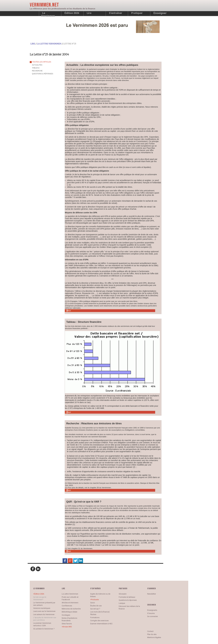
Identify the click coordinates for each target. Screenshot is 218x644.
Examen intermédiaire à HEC (101, 624)
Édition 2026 (39, 594)
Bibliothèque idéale (69, 612)
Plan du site (152, 634)
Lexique (122, 603)
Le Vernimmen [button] (48, 14)
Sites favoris (67, 624)
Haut (69, 311)
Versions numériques (42, 608)
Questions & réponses (128, 600)
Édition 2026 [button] (72, 13)
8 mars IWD (67, 627)
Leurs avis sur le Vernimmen (44, 611)
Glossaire (123, 594)
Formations (95, 617)
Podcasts (95, 600)
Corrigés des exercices (99, 621)
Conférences (67, 606)
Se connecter (153, 616)
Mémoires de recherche (71, 609)
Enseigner (160, 13)
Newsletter (152, 594)
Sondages (66, 615)
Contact (150, 631)
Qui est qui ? (95, 609)
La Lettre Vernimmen (49, 44)
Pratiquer (137, 13)
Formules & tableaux (127, 597)
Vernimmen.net (44, 5)
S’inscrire (151, 613)
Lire (89, 13)
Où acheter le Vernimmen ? (44, 629)
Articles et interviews (70, 603)
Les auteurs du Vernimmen (44, 614)
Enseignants (152, 610)
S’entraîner (116, 13)
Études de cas (96, 606)
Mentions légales (154, 637)
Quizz (93, 603)
